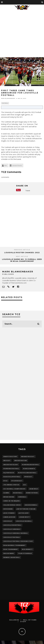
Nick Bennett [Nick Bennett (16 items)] (27, 549)
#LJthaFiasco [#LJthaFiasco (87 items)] (9, 473)
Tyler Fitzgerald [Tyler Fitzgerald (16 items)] (25, 553)
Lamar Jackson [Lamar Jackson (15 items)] (9, 517)
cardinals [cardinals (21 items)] (22, 497)
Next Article (22, 256)
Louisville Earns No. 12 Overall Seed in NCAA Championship (22, 260)
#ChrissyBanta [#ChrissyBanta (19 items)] (29, 469)
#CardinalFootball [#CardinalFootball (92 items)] (11, 469)
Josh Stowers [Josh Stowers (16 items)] (9, 513)
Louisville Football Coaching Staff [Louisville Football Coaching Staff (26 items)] (18, 541)
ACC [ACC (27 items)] (25, 485)
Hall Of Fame (30, 620)
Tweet (28, 191)
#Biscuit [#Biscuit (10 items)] (7, 460)
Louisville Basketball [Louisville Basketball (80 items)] (12, 525)
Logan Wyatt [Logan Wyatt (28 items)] (25, 517)
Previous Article (22, 250)
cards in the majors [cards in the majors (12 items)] (12, 501)
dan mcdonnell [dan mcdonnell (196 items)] (31, 505)
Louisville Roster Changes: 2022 (22, 253)
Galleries (14, 620)
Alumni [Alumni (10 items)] (6, 493)
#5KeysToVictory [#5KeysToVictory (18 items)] (10, 457)
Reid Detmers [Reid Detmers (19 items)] (9, 553)
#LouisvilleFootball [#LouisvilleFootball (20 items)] (12, 477)
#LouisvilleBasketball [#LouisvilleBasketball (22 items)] (27, 473)
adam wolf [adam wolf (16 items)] (34, 489)
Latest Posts (17, 165)
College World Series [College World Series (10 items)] (12, 505)
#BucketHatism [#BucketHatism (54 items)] (21, 460)
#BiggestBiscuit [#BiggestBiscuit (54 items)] (28, 457)
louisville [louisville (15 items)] (8, 521)
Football (5, 103)
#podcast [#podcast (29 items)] (28, 477)
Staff (23, 622)
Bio (6, 165)
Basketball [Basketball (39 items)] (18, 493)
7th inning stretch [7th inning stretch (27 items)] (11, 485)
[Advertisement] (21, 33)
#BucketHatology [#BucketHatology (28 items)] (11, 465)
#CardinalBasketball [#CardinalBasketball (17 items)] (31, 465)
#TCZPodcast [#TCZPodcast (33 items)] (17, 481)
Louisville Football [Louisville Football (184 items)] (12, 537)
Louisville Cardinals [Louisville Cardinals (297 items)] (12, 529)
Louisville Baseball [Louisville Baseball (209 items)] (24, 521)
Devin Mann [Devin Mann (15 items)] (8, 509)
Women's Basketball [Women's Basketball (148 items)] (12, 557)
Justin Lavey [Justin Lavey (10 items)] (24, 513)
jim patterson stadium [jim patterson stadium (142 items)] (26, 509)
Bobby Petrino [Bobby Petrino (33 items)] (32, 493)
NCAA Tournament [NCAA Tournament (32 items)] (11, 549)
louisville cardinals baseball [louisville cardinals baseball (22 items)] (16, 533)
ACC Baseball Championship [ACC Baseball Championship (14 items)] (14, 489)
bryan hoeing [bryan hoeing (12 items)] (9, 497)
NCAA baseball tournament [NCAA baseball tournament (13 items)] (14, 545)
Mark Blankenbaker (8, 98)
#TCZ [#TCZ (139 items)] (5, 481)
